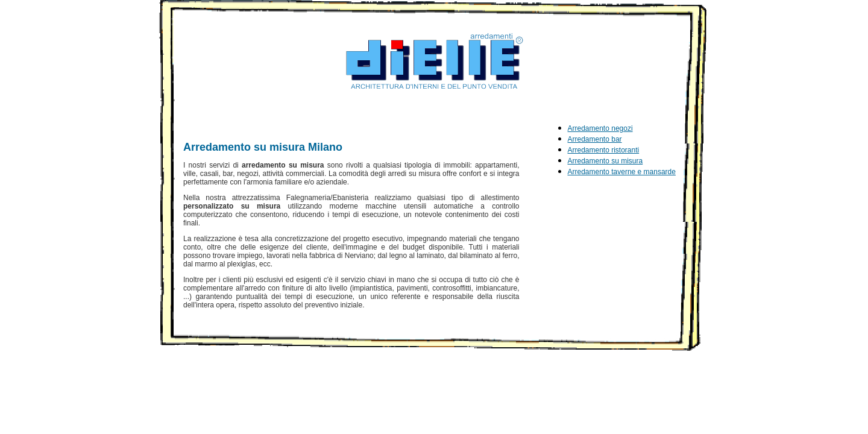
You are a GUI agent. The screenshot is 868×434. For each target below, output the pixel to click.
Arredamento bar (595, 139)
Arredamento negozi (600, 128)
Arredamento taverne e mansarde (622, 172)
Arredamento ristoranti (604, 150)
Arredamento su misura (605, 161)
